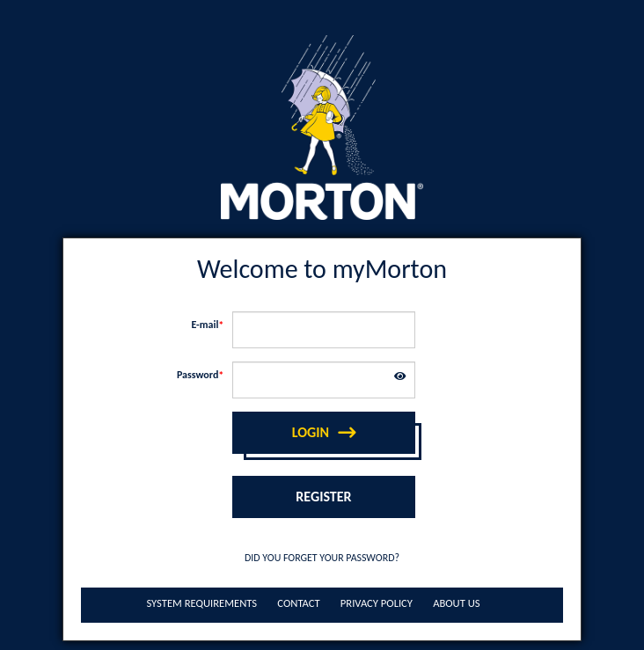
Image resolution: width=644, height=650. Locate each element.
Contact (298, 603)
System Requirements (201, 603)
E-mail (205, 325)
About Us (456, 603)
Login (311, 432)
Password (198, 375)
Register (323, 497)
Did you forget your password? (322, 558)
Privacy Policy (377, 603)
